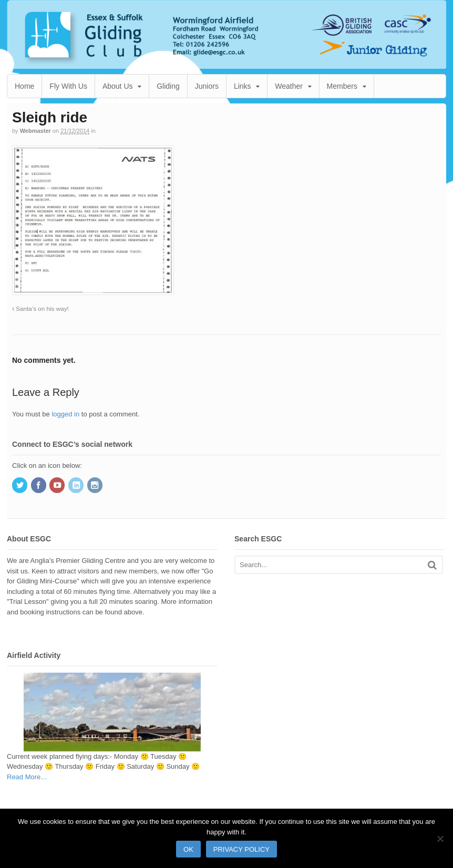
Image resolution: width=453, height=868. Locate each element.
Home (24, 86)
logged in (65, 414)
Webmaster (35, 131)
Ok (188, 849)
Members (342, 86)
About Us (118, 86)
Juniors (207, 86)
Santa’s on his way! (40, 308)
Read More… (27, 777)
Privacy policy (241, 849)
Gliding (168, 86)
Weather (289, 86)
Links (243, 86)
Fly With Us (68, 86)
